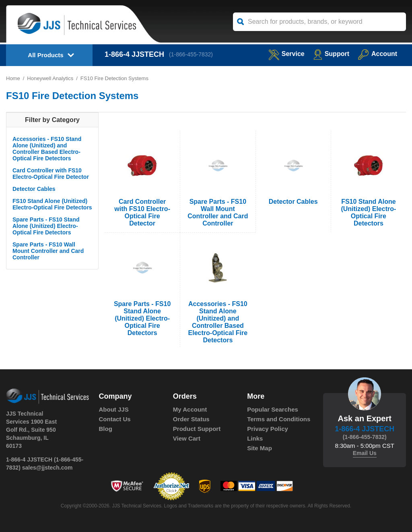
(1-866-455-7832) (191, 54)
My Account (190, 409)
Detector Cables (34, 189)
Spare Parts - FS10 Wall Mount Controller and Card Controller (48, 251)
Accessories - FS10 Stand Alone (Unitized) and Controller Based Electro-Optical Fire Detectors (47, 149)
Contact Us (115, 419)
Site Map (260, 448)
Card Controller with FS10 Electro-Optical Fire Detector (51, 174)
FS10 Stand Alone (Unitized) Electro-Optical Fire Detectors (52, 204)
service (286, 54)
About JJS (114, 409)
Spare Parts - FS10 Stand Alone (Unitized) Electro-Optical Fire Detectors (46, 226)
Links (255, 438)
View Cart (187, 438)
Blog (106, 429)
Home (13, 78)
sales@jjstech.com (47, 468)
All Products (45, 55)
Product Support (197, 429)
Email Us (365, 453)
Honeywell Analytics (50, 78)
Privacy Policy (268, 429)
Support (331, 54)
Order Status (191, 419)
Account (378, 54)
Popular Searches (273, 409)
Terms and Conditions (279, 419)
